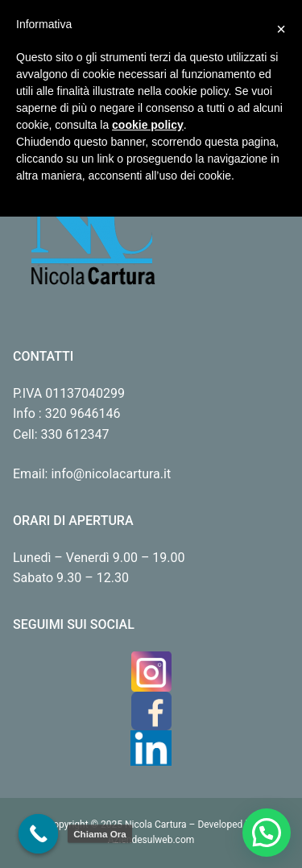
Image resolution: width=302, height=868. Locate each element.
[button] (267, 833)
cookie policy (148, 125)
